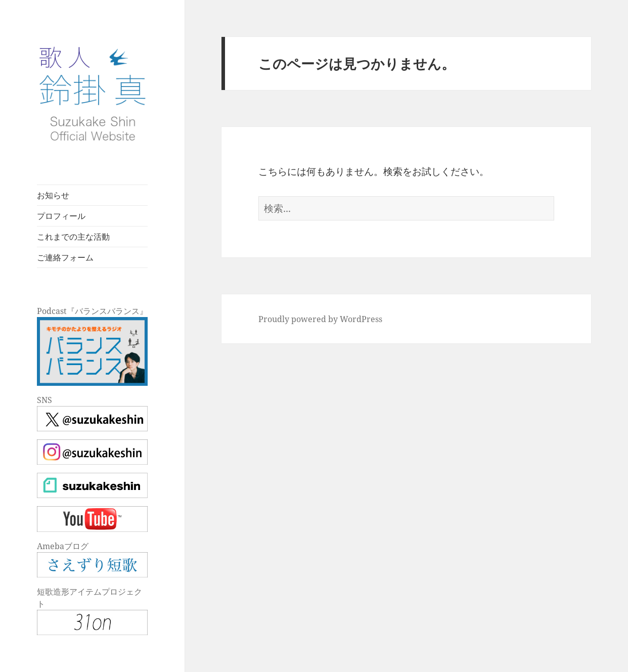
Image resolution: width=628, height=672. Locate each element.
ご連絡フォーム (65, 257)
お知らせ (53, 195)
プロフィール (61, 216)
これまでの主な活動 (73, 237)
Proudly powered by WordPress (320, 319)
